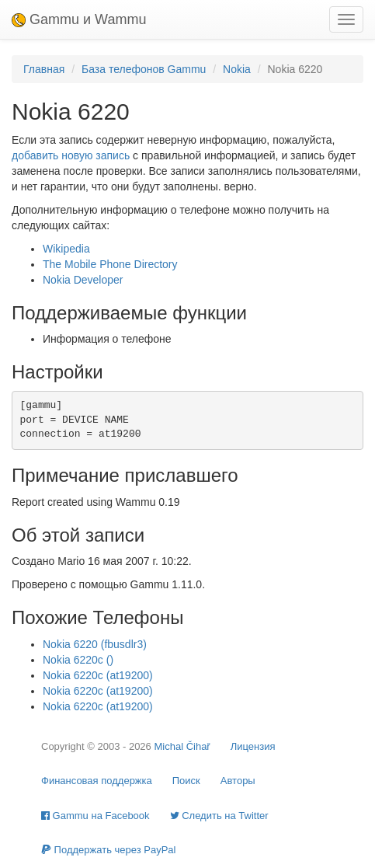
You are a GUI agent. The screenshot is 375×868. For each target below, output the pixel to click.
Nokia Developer (83, 280)
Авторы (238, 781)
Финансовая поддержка (97, 781)
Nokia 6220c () (78, 660)
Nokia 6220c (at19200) (98, 675)
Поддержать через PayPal (108, 850)
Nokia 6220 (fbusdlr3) (95, 644)
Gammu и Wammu (79, 19)
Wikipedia (66, 249)
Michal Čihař (182, 746)
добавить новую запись (71, 155)
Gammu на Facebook (95, 816)
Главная (44, 69)
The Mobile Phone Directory (110, 264)
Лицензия (253, 746)
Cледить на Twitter (219, 816)
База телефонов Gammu (144, 69)
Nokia (237, 69)
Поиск (186, 781)
